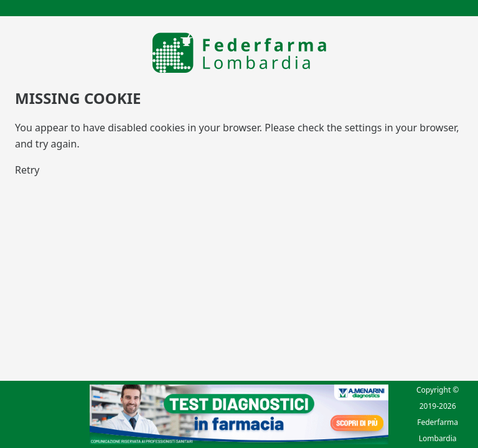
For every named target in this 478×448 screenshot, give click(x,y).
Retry (27, 170)
